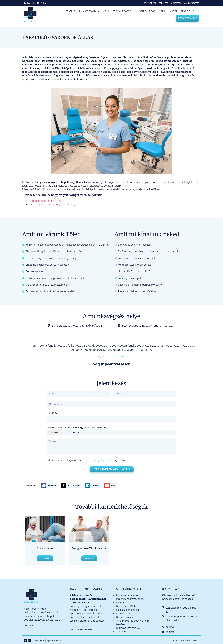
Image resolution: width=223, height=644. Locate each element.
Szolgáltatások (124, 11)
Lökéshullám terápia (127, 610)
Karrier (173, 11)
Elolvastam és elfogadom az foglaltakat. (88, 460)
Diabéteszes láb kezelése (130, 606)
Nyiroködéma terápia (128, 628)
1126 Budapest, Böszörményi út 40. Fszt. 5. (52, 204)
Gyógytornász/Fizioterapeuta (89, 548)
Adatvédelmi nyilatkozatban (97, 460)
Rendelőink (189, 11)
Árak (106, 11)
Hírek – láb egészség (82, 630)
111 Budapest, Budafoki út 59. (45, 201)
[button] (49, 486)
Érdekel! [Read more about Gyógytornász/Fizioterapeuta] (89, 558)
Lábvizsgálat (123, 603)
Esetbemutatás (147, 11)
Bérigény (52, 413)
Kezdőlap (70, 11)
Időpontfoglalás (187, 18)
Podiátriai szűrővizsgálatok (131, 599)
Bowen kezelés (124, 617)
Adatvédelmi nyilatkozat (186, 641)
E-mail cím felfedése (115, 357)
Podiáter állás (45, 548)
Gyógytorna (123, 632)
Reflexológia (123, 613)
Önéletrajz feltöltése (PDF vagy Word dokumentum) (77, 428)
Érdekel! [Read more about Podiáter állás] (45, 558)
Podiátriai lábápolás (127, 595)
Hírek (162, 11)
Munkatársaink (89, 11)
